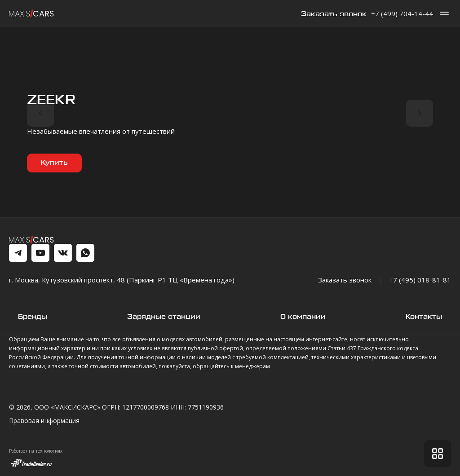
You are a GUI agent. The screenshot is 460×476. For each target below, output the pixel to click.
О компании (303, 317)
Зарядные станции (164, 317)
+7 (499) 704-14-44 (402, 13)
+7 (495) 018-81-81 (420, 280)
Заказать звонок (334, 14)
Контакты (424, 317)
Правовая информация (44, 421)
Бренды (33, 317)
